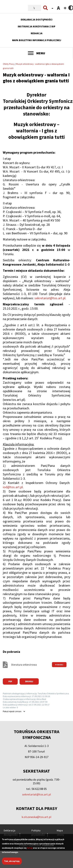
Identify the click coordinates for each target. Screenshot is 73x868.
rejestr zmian (12, 711)
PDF (10, 681)
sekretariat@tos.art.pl (50, 298)
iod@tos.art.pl (13, 487)
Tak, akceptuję (12, 863)
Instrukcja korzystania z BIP (36, 27)
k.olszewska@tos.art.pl (36, 817)
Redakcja (37, 33)
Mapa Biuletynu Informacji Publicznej (37, 40)
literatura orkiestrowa (24, 665)
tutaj (30, 849)
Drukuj (29, 681)
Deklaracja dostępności (36, 20)
